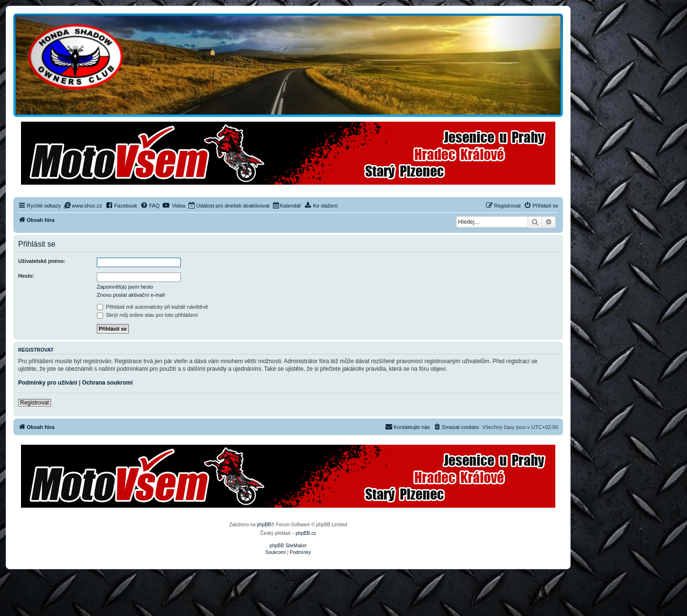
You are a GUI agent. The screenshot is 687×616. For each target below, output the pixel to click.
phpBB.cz (306, 533)
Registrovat (35, 403)
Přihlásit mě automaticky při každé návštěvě (152, 307)
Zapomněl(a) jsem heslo (125, 287)
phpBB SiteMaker (288, 546)
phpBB (264, 525)
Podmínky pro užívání (48, 383)
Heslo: (26, 276)
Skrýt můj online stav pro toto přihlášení (147, 315)
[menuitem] (83, 206)
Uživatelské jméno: (42, 261)
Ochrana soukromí (107, 383)
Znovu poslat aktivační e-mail (131, 295)
